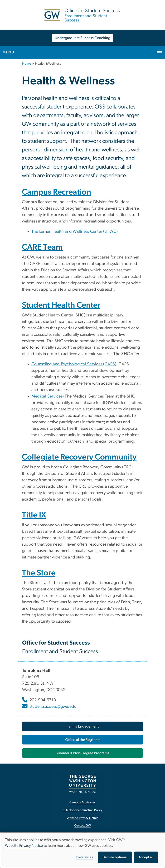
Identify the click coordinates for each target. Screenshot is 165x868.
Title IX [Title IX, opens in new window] (34, 515)
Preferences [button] (85, 857)
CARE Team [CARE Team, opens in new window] (42, 247)
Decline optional (115, 857)
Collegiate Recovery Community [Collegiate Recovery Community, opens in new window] (79, 457)
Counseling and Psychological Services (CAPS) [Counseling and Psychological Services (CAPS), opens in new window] (74, 364)
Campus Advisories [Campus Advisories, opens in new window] (82, 803)
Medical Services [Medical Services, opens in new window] (47, 396)
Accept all (146, 857)
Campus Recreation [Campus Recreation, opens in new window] (56, 192)
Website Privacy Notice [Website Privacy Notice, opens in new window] (83, 818)
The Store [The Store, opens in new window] (39, 573)
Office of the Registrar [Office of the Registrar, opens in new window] (82, 740)
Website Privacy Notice (24, 846)
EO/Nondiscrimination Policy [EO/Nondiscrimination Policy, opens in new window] (82, 810)
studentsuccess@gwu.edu (53, 707)
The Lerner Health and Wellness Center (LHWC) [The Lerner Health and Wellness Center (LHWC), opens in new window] (75, 232)
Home (27, 64)
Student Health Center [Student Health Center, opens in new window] (61, 305)
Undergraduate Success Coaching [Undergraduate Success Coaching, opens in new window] (82, 38)
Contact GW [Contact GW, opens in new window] (83, 826)
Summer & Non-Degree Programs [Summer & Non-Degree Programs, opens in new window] (82, 753)
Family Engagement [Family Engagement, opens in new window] (83, 726)
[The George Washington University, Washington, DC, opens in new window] (82, 783)
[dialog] (82, 850)
